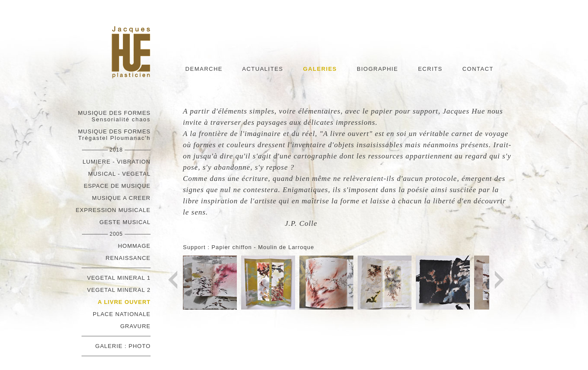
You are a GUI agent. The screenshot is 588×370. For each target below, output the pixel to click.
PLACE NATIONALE (122, 314)
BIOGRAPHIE (377, 69)
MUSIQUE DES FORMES (114, 116)
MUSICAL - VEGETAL (119, 174)
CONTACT (478, 69)
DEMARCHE (204, 69)
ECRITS (430, 69)
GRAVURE (135, 326)
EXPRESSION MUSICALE (113, 210)
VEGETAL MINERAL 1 (119, 278)
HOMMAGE (134, 246)
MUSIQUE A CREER (121, 198)
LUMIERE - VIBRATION (117, 162)
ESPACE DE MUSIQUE (117, 186)
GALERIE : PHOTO (123, 346)
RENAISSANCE (128, 258)
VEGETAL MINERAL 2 (119, 290)
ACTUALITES (263, 69)
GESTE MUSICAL (125, 222)
